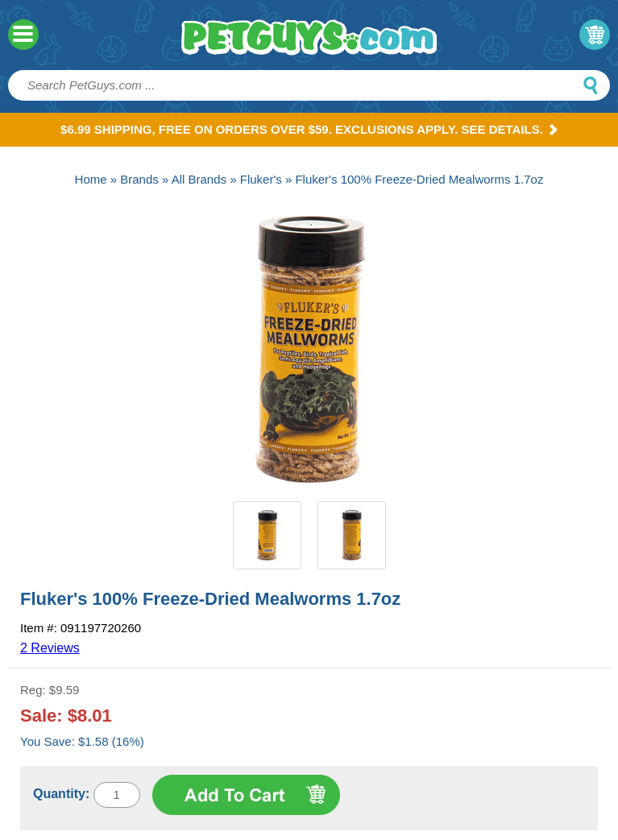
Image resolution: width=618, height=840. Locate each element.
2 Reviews (50, 648)
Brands (139, 179)
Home (91, 179)
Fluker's (261, 179)
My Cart (595, 35)
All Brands (199, 179)
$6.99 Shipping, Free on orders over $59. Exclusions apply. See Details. (309, 129)
